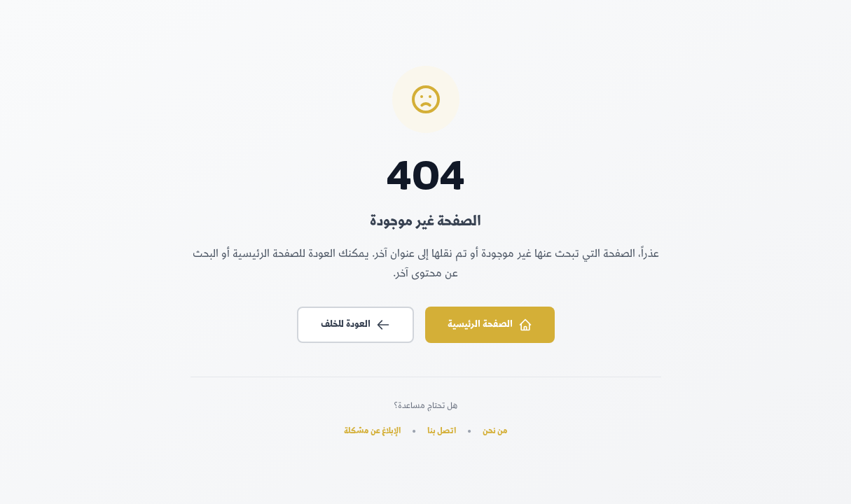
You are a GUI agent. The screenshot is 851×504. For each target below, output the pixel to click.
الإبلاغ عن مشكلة (372, 432)
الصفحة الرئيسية (490, 325)
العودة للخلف (355, 325)
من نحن (495, 432)
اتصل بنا (442, 432)
